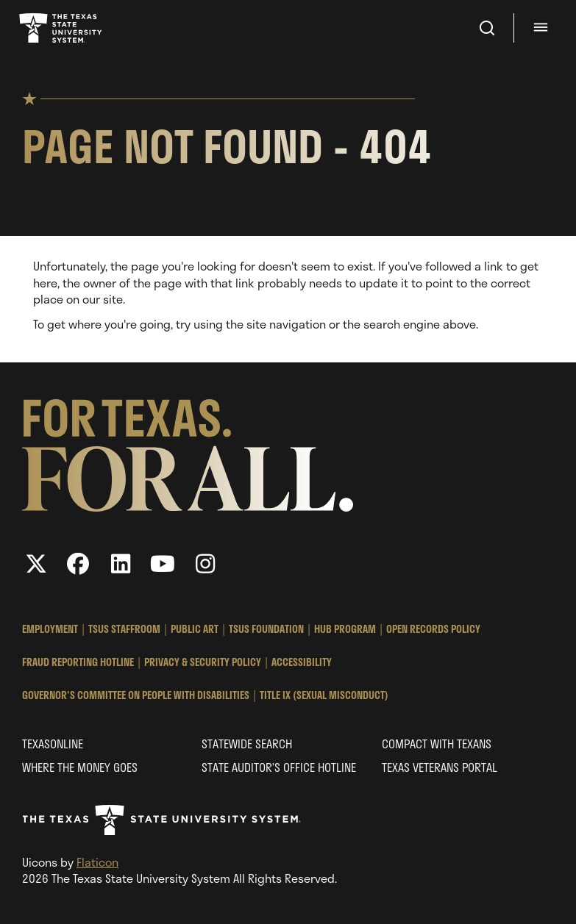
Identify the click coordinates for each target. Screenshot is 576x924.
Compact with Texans (437, 744)
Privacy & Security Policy (203, 662)
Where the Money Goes (80, 767)
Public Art (195, 629)
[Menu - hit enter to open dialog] (543, 28)
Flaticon (97, 862)
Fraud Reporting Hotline (78, 662)
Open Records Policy (433, 629)
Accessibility (302, 662)
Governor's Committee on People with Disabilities (136, 695)
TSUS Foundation (266, 629)
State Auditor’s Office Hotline (279, 767)
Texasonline (53, 744)
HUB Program (345, 629)
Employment (50, 629)
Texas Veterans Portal (440, 767)
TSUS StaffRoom (124, 629)
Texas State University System (62, 28)
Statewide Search (247, 744)
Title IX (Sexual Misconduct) (324, 695)
